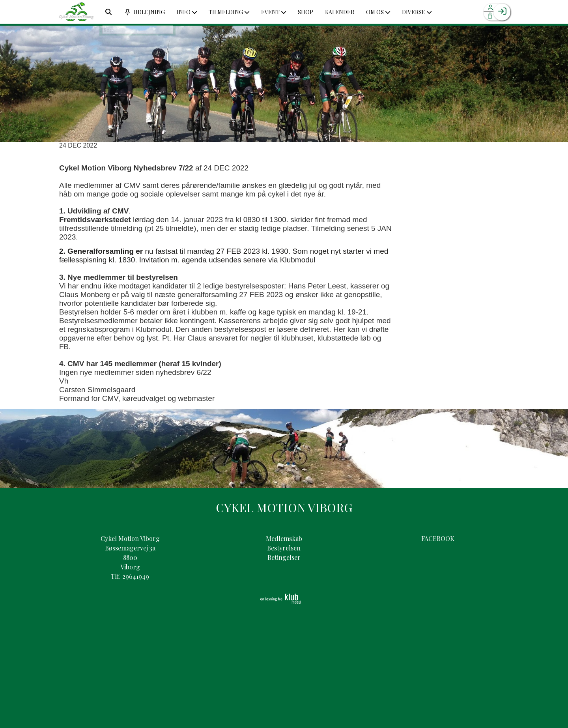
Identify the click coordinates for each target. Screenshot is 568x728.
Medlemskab (284, 538)
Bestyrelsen (284, 548)
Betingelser (284, 557)
